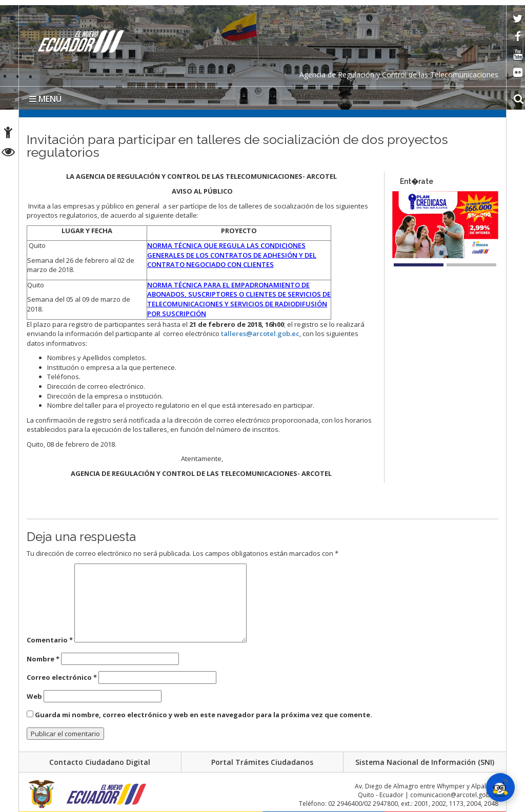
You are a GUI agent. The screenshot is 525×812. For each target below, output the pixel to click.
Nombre (43, 659)
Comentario (50, 640)
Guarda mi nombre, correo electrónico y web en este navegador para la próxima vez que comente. (204, 715)
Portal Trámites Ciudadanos (262, 762)
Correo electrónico (62, 677)
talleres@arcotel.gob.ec (260, 334)
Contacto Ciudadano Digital (100, 762)
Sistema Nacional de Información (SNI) (425, 762)
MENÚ (45, 99)
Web (34, 696)
